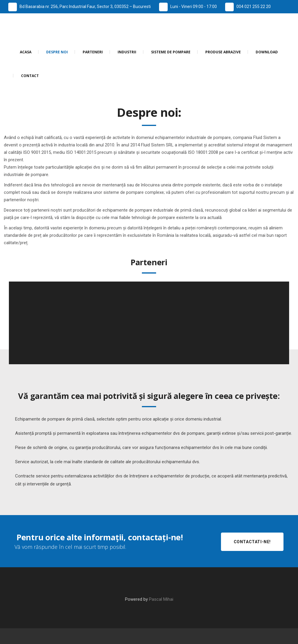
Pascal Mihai (161, 599)
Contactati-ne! (252, 542)
